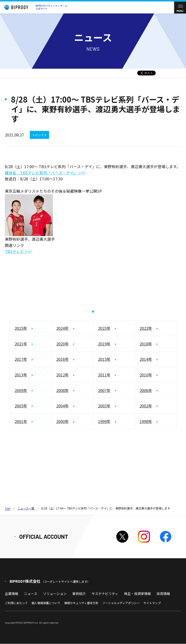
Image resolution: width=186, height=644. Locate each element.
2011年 (104, 375)
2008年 (62, 390)
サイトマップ (152, 603)
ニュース (31, 594)
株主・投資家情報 (137, 594)
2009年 (21, 390)
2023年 (104, 328)
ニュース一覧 (26, 508)
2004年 (62, 406)
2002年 (146, 406)
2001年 (21, 421)
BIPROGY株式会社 (49, 581)
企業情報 (12, 594)
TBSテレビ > (16, 252)
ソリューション (55, 594)
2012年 (62, 375)
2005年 (21, 406)
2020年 (62, 344)
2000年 (62, 421)
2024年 (62, 328)
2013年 (21, 375)
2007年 (104, 390)
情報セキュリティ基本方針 (81, 603)
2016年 (62, 359)
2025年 (21, 328)
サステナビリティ (105, 594)
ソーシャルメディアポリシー (121, 603)
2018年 (146, 344)
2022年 (146, 328)
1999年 (104, 421)
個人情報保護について (46, 603)
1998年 (146, 421)
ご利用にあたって (16, 603)
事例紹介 (79, 594)
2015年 (104, 359)
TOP (8, 509)
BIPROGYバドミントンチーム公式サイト (35, 7)
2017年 (21, 359)
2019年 (104, 344)
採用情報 (163, 594)
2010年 (146, 375)
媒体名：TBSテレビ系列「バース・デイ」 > (43, 173)
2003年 (104, 406)
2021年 (21, 344)
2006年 (146, 390)
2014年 (146, 359)
